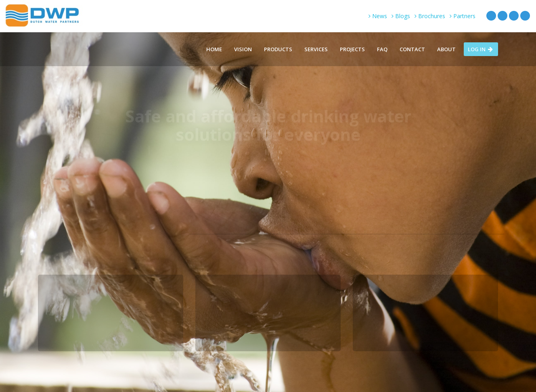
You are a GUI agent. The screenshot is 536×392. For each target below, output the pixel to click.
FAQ (382, 49)
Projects (352, 49)
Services (316, 49)
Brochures (430, 16)
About (446, 49)
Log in (481, 49)
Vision (243, 49)
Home (214, 49)
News (378, 16)
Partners (463, 16)
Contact (412, 49)
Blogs (401, 16)
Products (278, 49)
